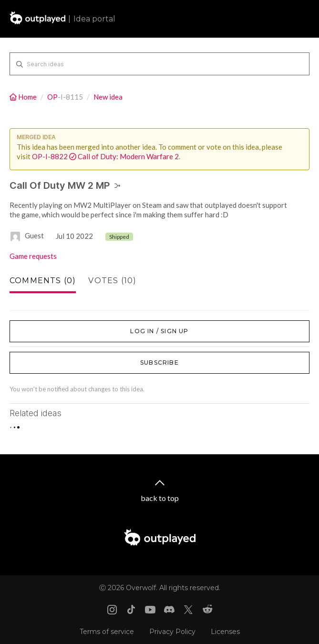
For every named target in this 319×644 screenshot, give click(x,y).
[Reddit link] (207, 610)
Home (24, 97)
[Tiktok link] (131, 610)
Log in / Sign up (34, 325)
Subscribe (159, 363)
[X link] (188, 610)
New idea (108, 97)
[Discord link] (169, 610)
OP (52, 97)
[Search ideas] (159, 64)
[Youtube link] (150, 610)
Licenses (225, 632)
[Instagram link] (112, 610)
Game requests (33, 256)
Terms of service (107, 632)
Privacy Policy (172, 632)
